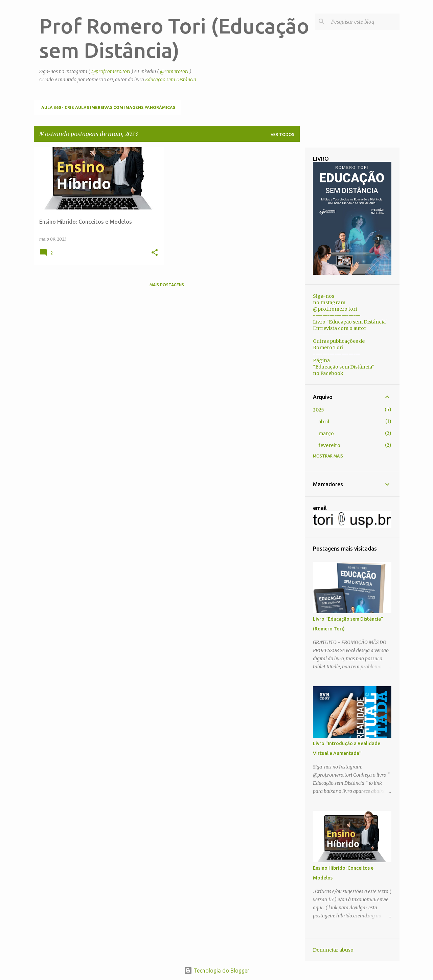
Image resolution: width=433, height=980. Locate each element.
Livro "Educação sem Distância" (350, 322)
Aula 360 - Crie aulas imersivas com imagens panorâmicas (108, 107)
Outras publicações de (339, 341)
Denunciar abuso (333, 950)
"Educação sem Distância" (344, 367)
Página (321, 360)
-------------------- (337, 315)
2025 (318, 410)
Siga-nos (324, 296)
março (326, 433)
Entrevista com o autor (340, 328)
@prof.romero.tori (111, 71)
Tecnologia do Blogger (217, 971)
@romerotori (174, 71)
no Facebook (328, 373)
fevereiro (329, 445)
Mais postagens (167, 285)
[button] (155, 253)
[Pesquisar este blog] (364, 22)
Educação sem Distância (171, 80)
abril (324, 422)
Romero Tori (328, 348)
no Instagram (329, 303)
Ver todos (282, 135)
